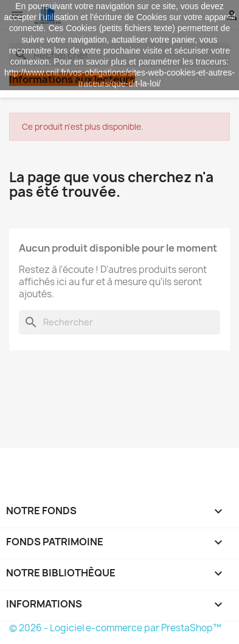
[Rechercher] (120, 322)
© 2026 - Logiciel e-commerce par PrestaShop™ (115, 628)
